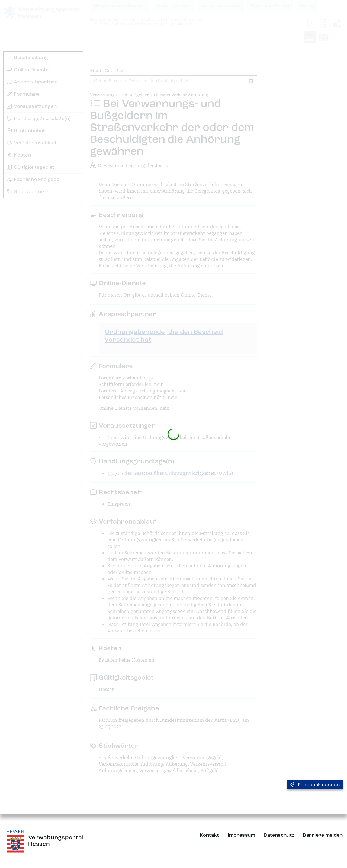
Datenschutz (279, 835)
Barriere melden (323, 835)
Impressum (242, 835)
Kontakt (209, 835)
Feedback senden (315, 785)
